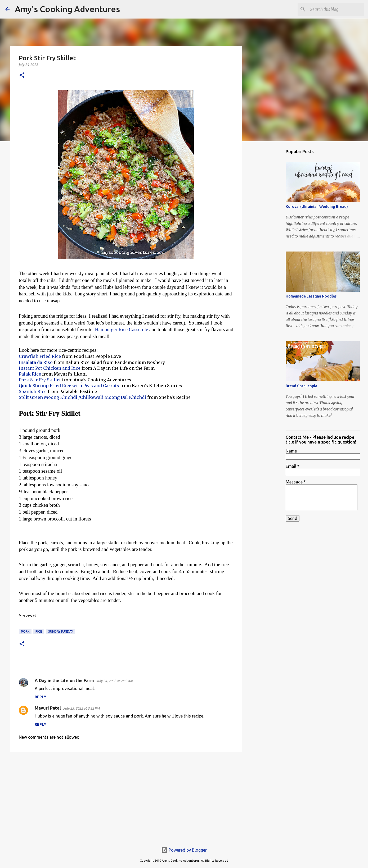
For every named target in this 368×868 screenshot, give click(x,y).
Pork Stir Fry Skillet (40, 380)
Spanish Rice (33, 391)
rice (39, 631)
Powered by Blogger (184, 850)
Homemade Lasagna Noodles (311, 296)
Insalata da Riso (36, 362)
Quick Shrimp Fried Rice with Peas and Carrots (69, 386)
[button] (22, 76)
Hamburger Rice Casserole (122, 329)
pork (25, 631)
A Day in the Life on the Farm (64, 680)
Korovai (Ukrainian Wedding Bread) (317, 207)
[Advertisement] (126, 797)
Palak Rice (30, 374)
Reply (41, 697)
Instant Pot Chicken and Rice (50, 368)
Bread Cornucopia (301, 386)
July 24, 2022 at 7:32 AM (115, 681)
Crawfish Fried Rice (40, 356)
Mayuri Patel (48, 708)
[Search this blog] (336, 9)
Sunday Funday (61, 631)
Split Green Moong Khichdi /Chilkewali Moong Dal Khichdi (82, 397)
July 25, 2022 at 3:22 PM (81, 708)
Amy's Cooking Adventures (67, 9)
